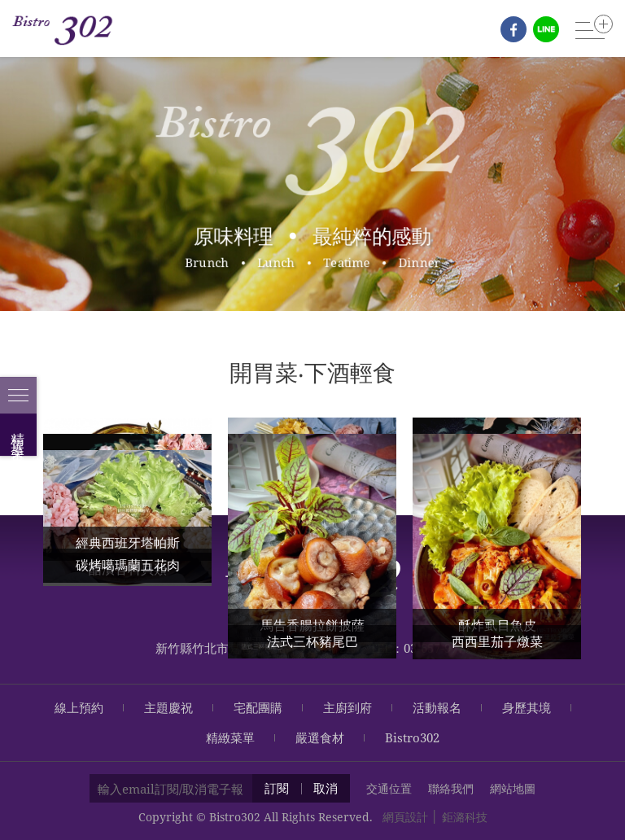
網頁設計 (405, 817)
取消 (326, 788)
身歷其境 (527, 707)
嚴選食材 (320, 737)
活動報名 (437, 707)
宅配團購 (258, 707)
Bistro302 (412, 737)
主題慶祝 (168, 707)
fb (514, 29)
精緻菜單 (230, 737)
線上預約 (79, 707)
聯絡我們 (451, 788)
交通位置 (389, 788)
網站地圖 (513, 788)
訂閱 (277, 788)
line (546, 29)
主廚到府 (347, 707)
